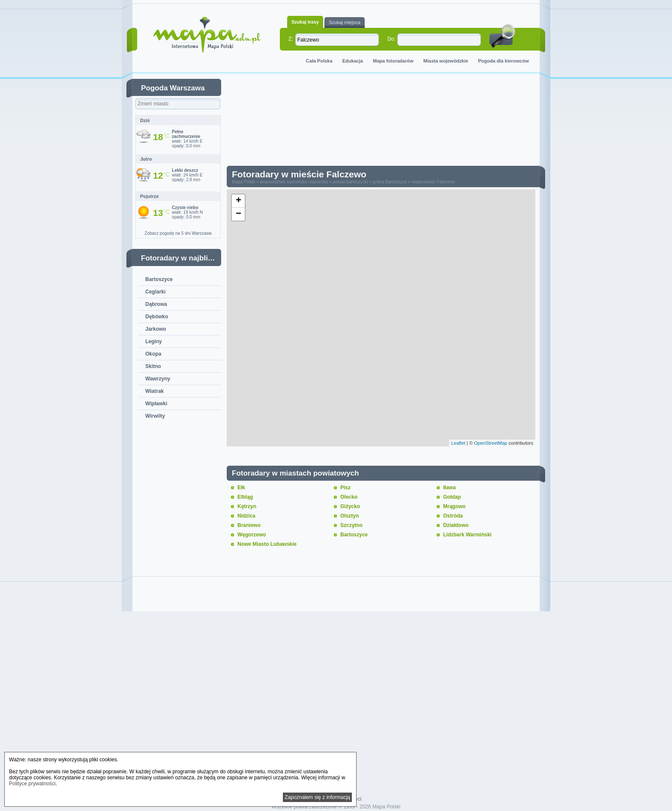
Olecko (349, 497)
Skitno (153, 366)
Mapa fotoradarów (393, 61)
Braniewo (249, 525)
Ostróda (453, 516)
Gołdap (452, 497)
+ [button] (238, 201)
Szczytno (351, 525)
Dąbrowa (156, 304)
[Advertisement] (387, 122)
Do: (391, 39)
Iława (449, 488)
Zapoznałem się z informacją (317, 797)
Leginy (154, 341)
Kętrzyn (247, 506)
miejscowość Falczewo (433, 182)
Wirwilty (155, 416)
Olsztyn (349, 516)
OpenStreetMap (491, 443)
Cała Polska (319, 61)
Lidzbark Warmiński (467, 535)
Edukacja (353, 61)
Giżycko (350, 506)
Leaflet (458, 443)
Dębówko (157, 317)
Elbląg (245, 497)
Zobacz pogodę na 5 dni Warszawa (178, 233)
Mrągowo (454, 506)
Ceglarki (155, 292)
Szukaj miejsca (344, 22)
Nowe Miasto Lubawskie (267, 544)
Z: (291, 39)
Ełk (241, 488)
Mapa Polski (243, 182)
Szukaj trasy (305, 22)
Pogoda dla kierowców (503, 61)
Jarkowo (156, 329)
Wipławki (156, 404)
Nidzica (246, 516)
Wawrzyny (158, 379)
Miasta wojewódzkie (446, 61)
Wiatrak (154, 391)
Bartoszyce (159, 279)
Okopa (153, 354)
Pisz (345, 488)
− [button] (238, 214)
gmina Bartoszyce (389, 182)
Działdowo (456, 525)
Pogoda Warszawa (173, 88)
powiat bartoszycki (351, 182)
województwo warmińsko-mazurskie (294, 182)
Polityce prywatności (32, 784)
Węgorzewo (252, 535)
